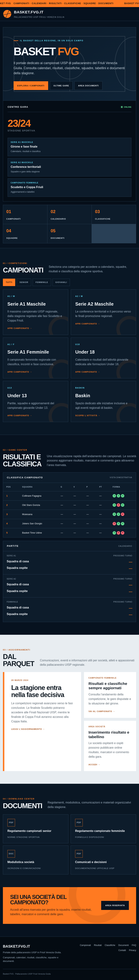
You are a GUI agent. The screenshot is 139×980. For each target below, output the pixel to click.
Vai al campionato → (102, 711)
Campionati (85, 945)
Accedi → (94, 765)
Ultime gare (61, 86)
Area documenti (88, 86)
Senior (24, 282)
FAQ (134, 945)
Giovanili (61, 282)
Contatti (122, 950)
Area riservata (115, 905)
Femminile (42, 282)
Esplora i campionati (31, 86)
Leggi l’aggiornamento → (28, 729)
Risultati (98, 945)
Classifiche (110, 945)
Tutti (9, 282)
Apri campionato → (20, 328)
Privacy (133, 950)
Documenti (124, 945)
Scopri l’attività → (88, 415)
